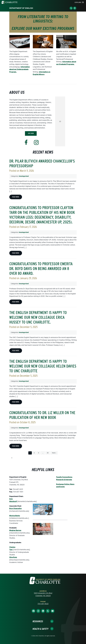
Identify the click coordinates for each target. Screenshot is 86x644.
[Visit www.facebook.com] (26, 142)
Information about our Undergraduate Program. (20, 69)
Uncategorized (24, 176)
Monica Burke (15, 516)
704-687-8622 (43, 604)
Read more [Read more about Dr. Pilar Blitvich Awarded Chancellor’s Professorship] (16, 197)
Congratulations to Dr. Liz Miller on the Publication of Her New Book (42, 415)
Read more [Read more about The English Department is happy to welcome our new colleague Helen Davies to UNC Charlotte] (16, 402)
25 (48, 453)
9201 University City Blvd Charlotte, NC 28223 (43, 594)
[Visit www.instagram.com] (36, 143)
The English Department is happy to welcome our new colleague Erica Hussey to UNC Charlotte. (38, 317)
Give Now (31, 133)
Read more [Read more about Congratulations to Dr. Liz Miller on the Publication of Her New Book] (16, 446)
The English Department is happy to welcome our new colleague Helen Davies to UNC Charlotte (43, 366)
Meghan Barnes (15, 530)
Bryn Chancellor (16, 509)
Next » (54, 453)
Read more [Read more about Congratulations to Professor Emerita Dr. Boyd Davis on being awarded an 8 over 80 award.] (16, 302)
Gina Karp (13, 557)
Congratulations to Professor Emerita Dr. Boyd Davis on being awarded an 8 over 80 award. (41, 269)
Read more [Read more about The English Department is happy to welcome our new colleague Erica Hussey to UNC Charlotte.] (16, 351)
